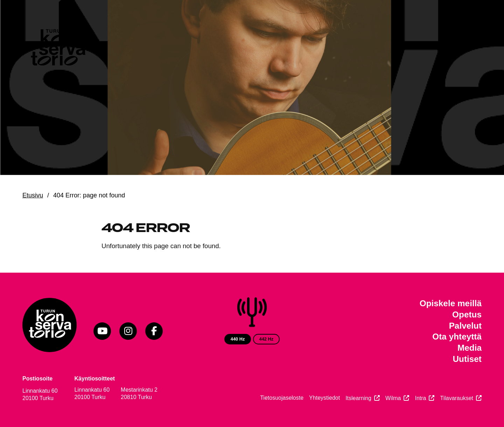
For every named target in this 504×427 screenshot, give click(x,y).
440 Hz (238, 339)
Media (470, 348)
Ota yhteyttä (457, 337)
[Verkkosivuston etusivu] (57, 49)
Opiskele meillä (451, 303)
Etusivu (33, 195)
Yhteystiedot (324, 398)
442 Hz (267, 339)
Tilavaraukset (457, 398)
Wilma (393, 398)
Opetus (467, 314)
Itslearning (358, 398)
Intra (420, 398)
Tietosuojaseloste (282, 398)
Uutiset (467, 359)
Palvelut (465, 326)
